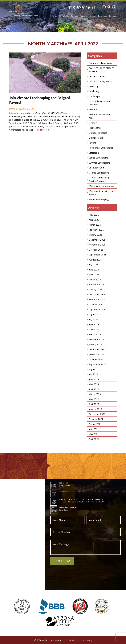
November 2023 (97, 354)
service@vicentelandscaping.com (73, 491)
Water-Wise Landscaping (101, 186)
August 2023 (95, 369)
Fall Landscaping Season (101, 81)
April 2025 (94, 274)
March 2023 (95, 394)
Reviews (93, 16)
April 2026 (94, 220)
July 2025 (93, 265)
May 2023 (94, 384)
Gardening (94, 91)
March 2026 (95, 225)
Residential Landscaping (101, 148)
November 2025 (97, 245)
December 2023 (97, 349)
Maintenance (95, 128)
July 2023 (93, 374)
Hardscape (94, 96)
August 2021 (95, 424)
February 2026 (96, 230)
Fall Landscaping (97, 76)
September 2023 (97, 364)
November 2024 (97, 299)
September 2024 (97, 309)
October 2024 (96, 304)
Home (54, 16)
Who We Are (64, 16)
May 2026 (94, 215)
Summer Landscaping (99, 163)
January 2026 (95, 235)
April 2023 (94, 389)
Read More (41, 130)
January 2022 (95, 409)
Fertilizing (94, 86)
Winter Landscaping (99, 199)
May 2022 (94, 399)
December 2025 (97, 240)
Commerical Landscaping (101, 63)
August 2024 (95, 314)
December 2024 (97, 294)
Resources (103, 16)
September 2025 (97, 255)
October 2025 (96, 250)
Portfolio (84, 16)
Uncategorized (96, 168)
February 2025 (96, 284)
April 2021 (94, 439)
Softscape (94, 153)
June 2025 (94, 270)
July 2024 (93, 319)
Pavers (92, 143)
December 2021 (97, 414)
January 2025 (95, 290)
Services (75, 16)
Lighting (93, 123)
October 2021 (96, 419)
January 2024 (95, 344)
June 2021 (94, 429)
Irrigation (93, 109)
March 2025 (95, 280)
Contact (112, 16)
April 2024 (94, 329)
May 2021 (94, 434)
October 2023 (96, 359)
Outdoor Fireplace (98, 133)
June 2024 (94, 324)
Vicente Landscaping (99, 173)
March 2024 (95, 334)
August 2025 (95, 260)
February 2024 (96, 339)
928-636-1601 (82, 8)
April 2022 (94, 404)
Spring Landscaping (98, 158)
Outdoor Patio (96, 138)
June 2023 (94, 379)
